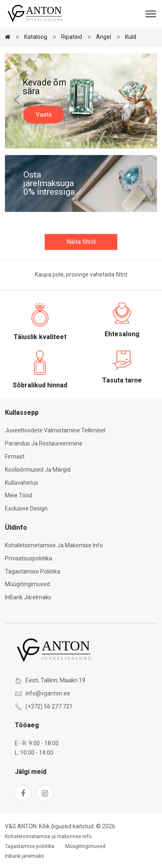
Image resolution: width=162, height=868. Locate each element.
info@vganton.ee (48, 693)
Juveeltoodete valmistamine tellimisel (55, 430)
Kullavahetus (22, 483)
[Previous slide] (17, 101)
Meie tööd (18, 495)
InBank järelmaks (28, 597)
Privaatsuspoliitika (29, 558)
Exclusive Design (26, 508)
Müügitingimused (27, 584)
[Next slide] (145, 101)
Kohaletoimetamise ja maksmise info (54, 545)
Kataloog (36, 37)
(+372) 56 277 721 (49, 706)
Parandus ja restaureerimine (44, 443)
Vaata (44, 115)
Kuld (131, 37)
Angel (104, 37)
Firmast (15, 456)
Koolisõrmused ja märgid (38, 470)
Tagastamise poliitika (33, 571)
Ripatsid (72, 37)
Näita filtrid (81, 242)
